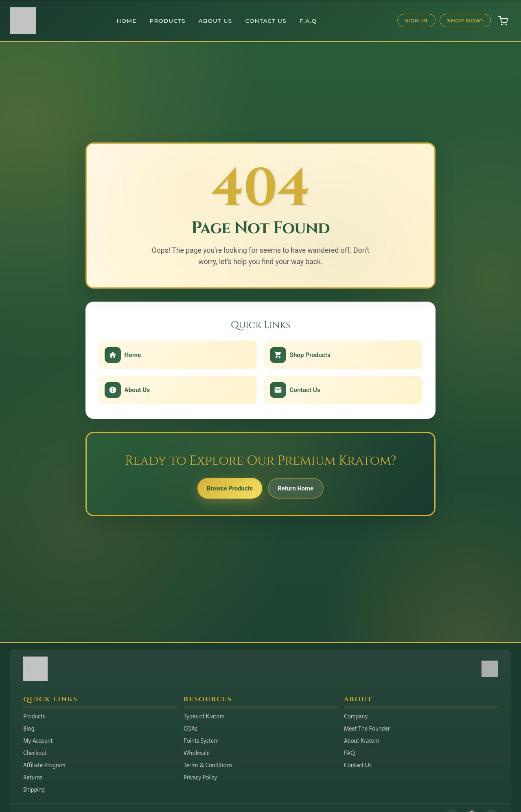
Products (168, 21)
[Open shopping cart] (503, 21)
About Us (216, 21)
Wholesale (197, 753)
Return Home (301, 491)
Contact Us (266, 21)
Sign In (416, 21)
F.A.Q (308, 21)
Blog (29, 729)
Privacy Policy (200, 777)
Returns (33, 777)
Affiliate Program (44, 765)
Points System (201, 741)
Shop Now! (465, 21)
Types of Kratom (204, 716)
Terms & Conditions (208, 765)
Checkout (35, 753)
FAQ (349, 753)
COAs (190, 729)
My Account (38, 741)
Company (356, 716)
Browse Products (225, 491)
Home (126, 21)
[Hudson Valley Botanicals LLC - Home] (35, 679)
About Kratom (362, 741)
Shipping (34, 790)
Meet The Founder (367, 729)
